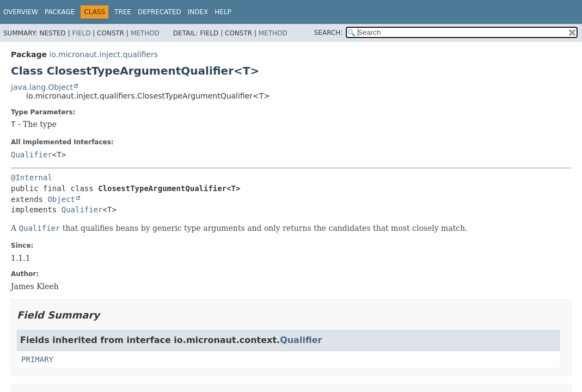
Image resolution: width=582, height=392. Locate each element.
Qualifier (32, 155)
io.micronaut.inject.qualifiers (103, 54)
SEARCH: (329, 33)
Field (81, 33)
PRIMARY (37, 359)
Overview (21, 12)
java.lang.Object (42, 87)
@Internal (32, 177)
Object (61, 199)
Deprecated (160, 12)
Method (145, 33)
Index (198, 12)
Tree (123, 12)
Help (223, 12)
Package (60, 12)
